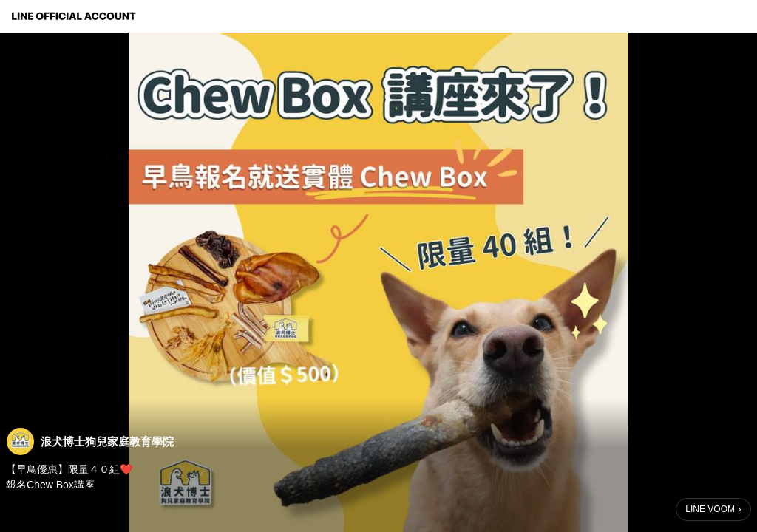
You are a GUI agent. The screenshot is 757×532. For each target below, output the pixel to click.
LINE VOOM (710, 509)
